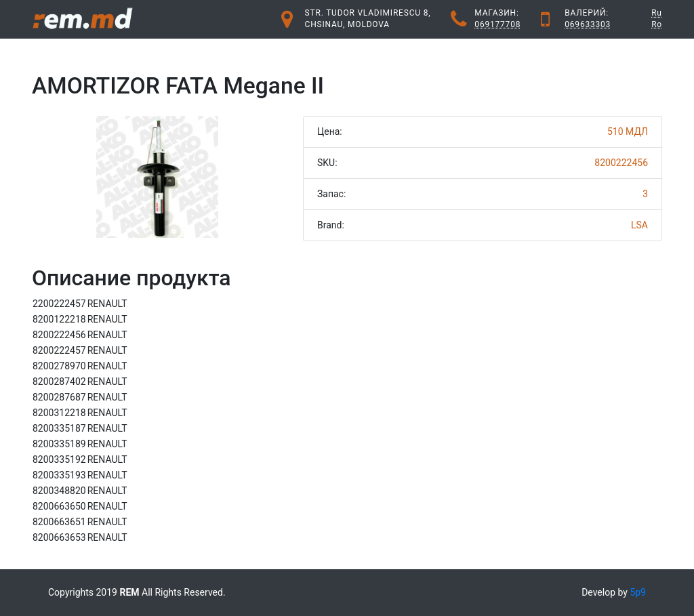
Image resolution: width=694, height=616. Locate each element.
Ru (657, 13)
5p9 (638, 592)
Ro (657, 24)
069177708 (497, 24)
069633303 (588, 24)
